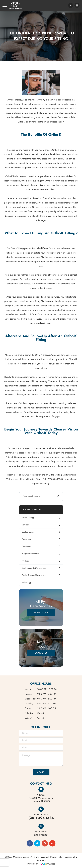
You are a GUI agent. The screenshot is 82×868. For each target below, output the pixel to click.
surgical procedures (30, 554)
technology (26, 582)
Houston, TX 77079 (41, 800)
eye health (26, 546)
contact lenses (28, 532)
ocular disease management (34, 575)
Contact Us (41, 653)
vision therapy (28, 518)
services (25, 525)
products (25, 561)
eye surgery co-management (34, 568)
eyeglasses (26, 539)
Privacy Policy (57, 857)
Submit (40, 772)
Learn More (41, 613)
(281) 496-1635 (41, 818)
